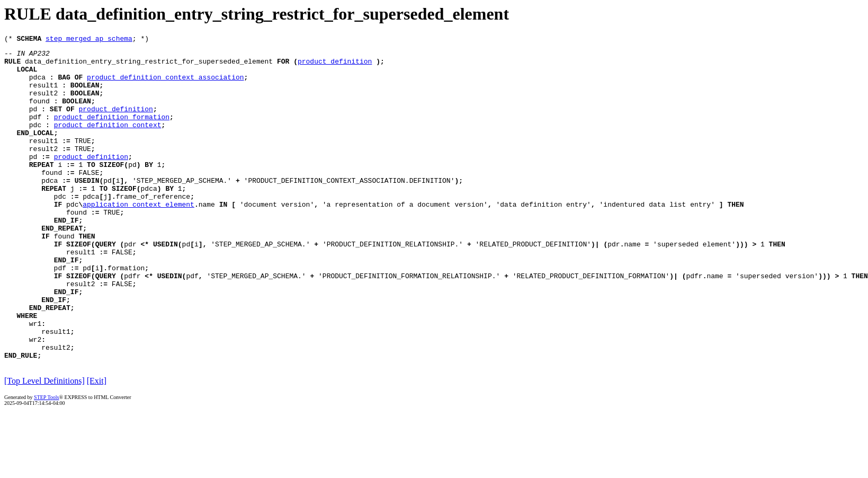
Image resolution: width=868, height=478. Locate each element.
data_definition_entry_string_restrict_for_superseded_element (149, 66)
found (39, 113)
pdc (35, 142)
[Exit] (97, 444)
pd (33, 123)
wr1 (35, 380)
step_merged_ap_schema (89, 40)
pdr (130, 285)
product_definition (335, 66)
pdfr (132, 323)
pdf (35, 132)
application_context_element (138, 237)
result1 (44, 94)
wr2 (35, 400)
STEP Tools (46, 461)
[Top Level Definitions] (44, 444)
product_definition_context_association (165, 85)
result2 (44, 104)
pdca (37, 85)
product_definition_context (108, 142)
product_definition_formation (112, 132)
